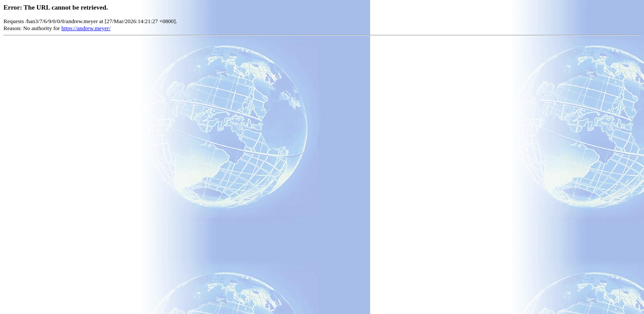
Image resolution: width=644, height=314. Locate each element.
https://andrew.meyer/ (86, 28)
